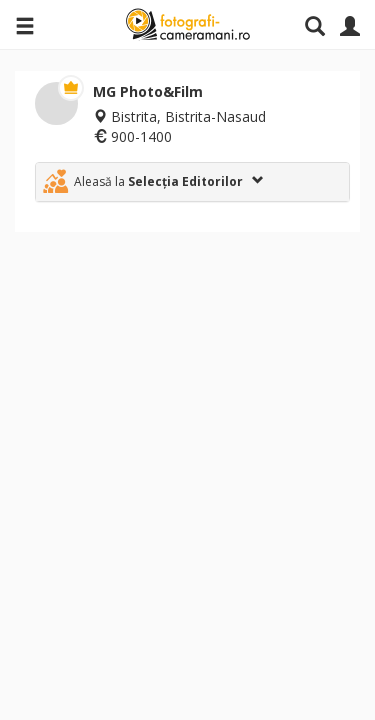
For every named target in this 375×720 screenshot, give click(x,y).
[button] (192, 182)
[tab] (192, 182)
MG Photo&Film (148, 91)
